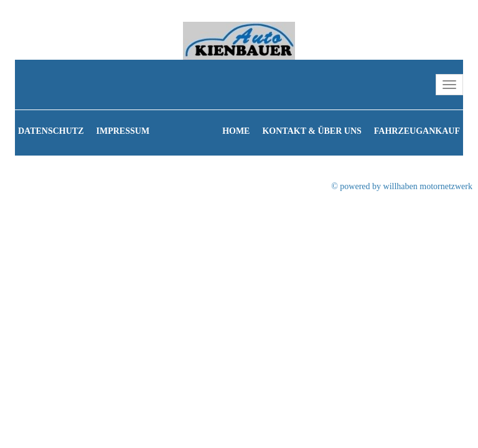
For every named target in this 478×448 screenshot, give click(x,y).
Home (236, 131)
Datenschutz (51, 131)
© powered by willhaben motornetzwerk (402, 186)
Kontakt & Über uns (312, 131)
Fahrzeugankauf (417, 131)
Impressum (123, 131)
